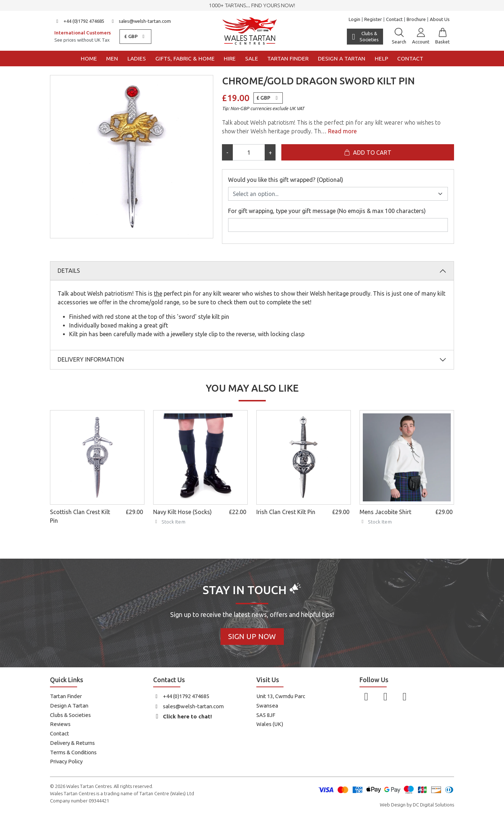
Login (354, 19)
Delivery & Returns (72, 743)
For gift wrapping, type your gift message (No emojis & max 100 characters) (327, 211)
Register (373, 19)
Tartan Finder (288, 59)
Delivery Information (91, 359)
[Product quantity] (249, 152)
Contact (394, 19)
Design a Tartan (342, 59)
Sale (252, 59)
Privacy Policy (66, 761)
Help (381, 59)
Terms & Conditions (73, 752)
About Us (440, 19)
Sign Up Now (252, 636)
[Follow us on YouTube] (405, 696)
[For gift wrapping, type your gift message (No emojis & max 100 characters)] (338, 225)
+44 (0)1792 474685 (79, 21)
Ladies (137, 59)
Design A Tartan (69, 706)
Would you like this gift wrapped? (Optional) (286, 180)
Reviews (60, 724)
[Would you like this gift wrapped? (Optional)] (338, 194)
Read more (342, 131)
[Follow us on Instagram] (385, 696)
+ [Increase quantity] (270, 153)
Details (69, 271)
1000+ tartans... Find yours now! (252, 5)
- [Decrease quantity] (227, 153)
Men (112, 59)
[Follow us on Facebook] (366, 696)
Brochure (416, 19)
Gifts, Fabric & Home (185, 59)
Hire (230, 59)
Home (89, 59)
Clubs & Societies (70, 715)
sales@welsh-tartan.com (141, 21)
